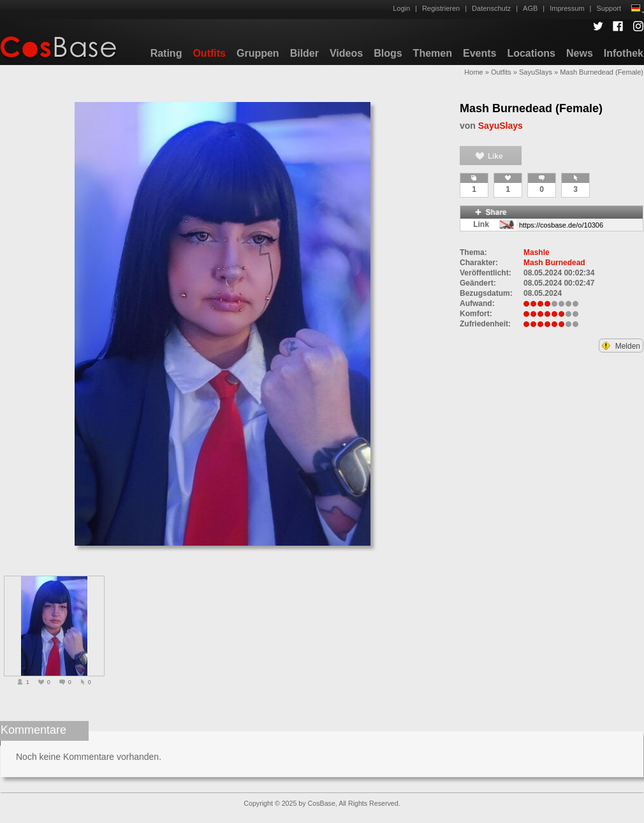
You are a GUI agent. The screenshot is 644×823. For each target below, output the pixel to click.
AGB (530, 8)
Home (473, 72)
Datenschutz (491, 8)
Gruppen (258, 53)
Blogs (388, 53)
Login (401, 8)
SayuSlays (536, 72)
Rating (166, 53)
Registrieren (441, 8)
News (580, 53)
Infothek (624, 53)
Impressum (567, 8)
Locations (531, 53)
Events (479, 53)
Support (609, 8)
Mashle (537, 252)
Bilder (304, 53)
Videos (346, 53)
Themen (433, 53)
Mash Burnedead (554, 263)
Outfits (209, 53)
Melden (621, 346)
